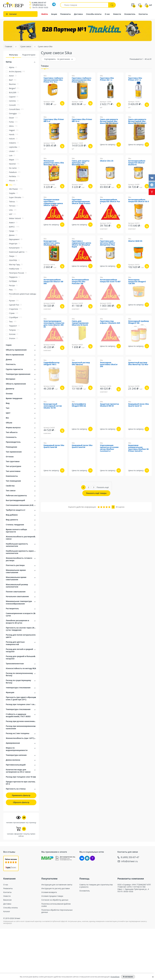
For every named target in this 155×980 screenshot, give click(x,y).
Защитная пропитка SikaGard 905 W (109, 405)
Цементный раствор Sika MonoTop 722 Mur (138, 364)
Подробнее (115, 977)
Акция (54, 14)
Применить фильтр (21, 795)
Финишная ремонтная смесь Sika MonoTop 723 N (54, 163)
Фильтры (13, 55)
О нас (107, 14)
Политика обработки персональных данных (57, 911)
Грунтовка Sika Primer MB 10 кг (82, 120)
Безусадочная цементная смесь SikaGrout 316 (52, 243)
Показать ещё (103, 487)
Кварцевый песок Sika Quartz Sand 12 (139, 405)
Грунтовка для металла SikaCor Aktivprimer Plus (108, 243)
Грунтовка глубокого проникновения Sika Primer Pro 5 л (82, 80)
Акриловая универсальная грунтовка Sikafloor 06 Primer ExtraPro (138, 448)
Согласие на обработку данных (55, 900)
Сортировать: (50, 59)
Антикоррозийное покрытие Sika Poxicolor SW (80, 282)
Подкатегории (29, 55)
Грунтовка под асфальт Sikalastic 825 (110, 322)
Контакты (143, 14)
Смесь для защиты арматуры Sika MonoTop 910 (81, 163)
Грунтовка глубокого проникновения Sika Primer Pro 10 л (53, 80)
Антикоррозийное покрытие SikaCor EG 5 (139, 201)
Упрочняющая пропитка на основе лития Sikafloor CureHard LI (109, 448)
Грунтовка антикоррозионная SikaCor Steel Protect (81, 202)
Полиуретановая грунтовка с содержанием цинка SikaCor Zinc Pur (53, 203)
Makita (45, 14)
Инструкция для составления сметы (57, 885)
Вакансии (7, 900)
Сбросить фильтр (21, 802)
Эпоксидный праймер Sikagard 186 (139, 322)
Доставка (78, 14)
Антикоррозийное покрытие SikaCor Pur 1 (110, 202)
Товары (45, 66)
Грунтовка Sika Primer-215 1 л (135, 79)
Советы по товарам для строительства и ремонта (96, 886)
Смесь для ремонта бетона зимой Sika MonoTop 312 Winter (137, 121)
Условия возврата (49, 892)
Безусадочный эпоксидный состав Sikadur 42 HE (53, 406)
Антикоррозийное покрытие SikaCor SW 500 (53, 282)
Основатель (130, 14)
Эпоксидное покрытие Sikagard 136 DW (137, 282)
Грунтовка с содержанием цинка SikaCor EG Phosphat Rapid (81, 244)
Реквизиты (66, 14)
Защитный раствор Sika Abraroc (81, 364)
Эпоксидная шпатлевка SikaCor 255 (109, 365)
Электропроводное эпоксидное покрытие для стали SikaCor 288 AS (54, 324)
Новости (117, 14)
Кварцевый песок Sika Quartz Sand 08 (54, 446)
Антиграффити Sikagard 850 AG (79, 405)
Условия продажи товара (52, 896)
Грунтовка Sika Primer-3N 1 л (107, 79)
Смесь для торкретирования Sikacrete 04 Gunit (80, 323)
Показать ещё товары (96, 493)
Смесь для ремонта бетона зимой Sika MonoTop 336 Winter (109, 121)
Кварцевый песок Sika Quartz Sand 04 (82, 446)
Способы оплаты (94, 14)
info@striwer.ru (39, 5)
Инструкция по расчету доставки (56, 888)
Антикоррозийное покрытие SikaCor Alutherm (137, 163)
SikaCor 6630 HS (135, 241)
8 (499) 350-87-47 (39, 3)
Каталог (7, 911)
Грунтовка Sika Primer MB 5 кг (54, 120)
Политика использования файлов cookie (56, 905)
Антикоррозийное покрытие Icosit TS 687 (110, 281)
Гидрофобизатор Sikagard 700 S (52, 364)
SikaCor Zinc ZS (107, 161)
